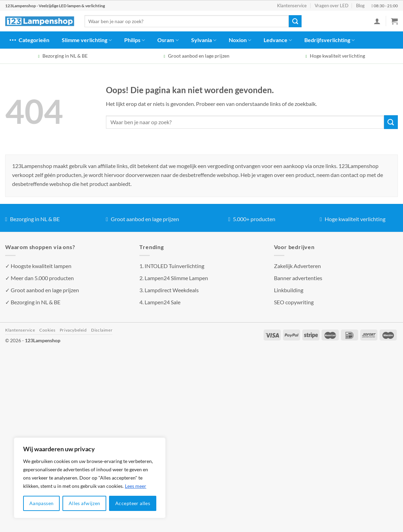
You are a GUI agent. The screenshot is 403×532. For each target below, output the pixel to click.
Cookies (47, 330)
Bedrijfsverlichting (330, 40)
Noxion (240, 40)
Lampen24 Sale (163, 302)
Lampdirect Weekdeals (172, 290)
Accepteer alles (133, 503)
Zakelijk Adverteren (297, 266)
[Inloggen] (377, 21)
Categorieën (29, 40)
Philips (135, 40)
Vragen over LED (332, 6)
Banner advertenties (298, 278)
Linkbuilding (289, 290)
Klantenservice (292, 6)
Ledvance (278, 40)
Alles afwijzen (85, 503)
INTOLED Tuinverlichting (174, 266)
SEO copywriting (294, 302)
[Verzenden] (295, 21)
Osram (168, 40)
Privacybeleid (73, 330)
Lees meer (136, 486)
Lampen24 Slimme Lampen (176, 278)
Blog (360, 6)
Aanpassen (42, 503)
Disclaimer (102, 330)
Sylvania (204, 40)
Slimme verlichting (87, 40)
